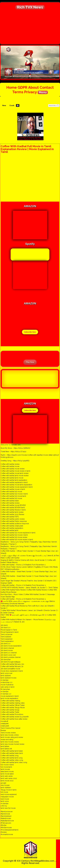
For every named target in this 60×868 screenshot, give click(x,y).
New (4, 105)
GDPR (23, 87)
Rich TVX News (30, 7)
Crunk (12, 105)
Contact (47, 87)
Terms (18, 92)
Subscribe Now (30, 332)
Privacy (30, 92)
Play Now (30, 362)
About (33, 87)
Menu (43, 92)
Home (12, 87)
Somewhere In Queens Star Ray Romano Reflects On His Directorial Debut (30, 139)
